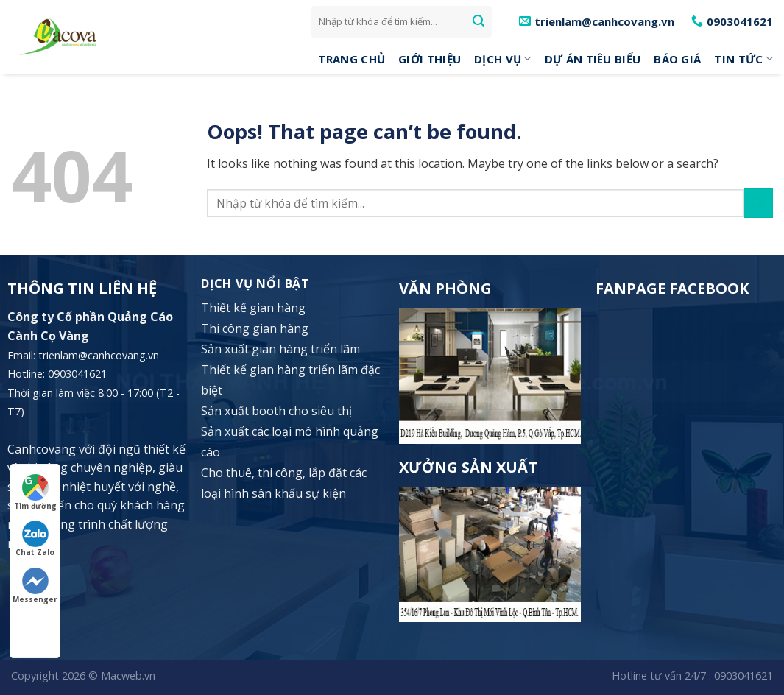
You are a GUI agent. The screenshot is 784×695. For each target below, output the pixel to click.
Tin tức (744, 59)
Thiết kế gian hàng (253, 308)
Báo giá (677, 59)
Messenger (35, 586)
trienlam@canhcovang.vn (99, 355)
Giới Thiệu (430, 59)
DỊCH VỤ (503, 59)
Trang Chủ (352, 59)
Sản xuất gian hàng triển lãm (280, 349)
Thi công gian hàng (255, 328)
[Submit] (478, 21)
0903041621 (744, 675)
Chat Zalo (35, 539)
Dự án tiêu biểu (593, 59)
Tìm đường (35, 493)
